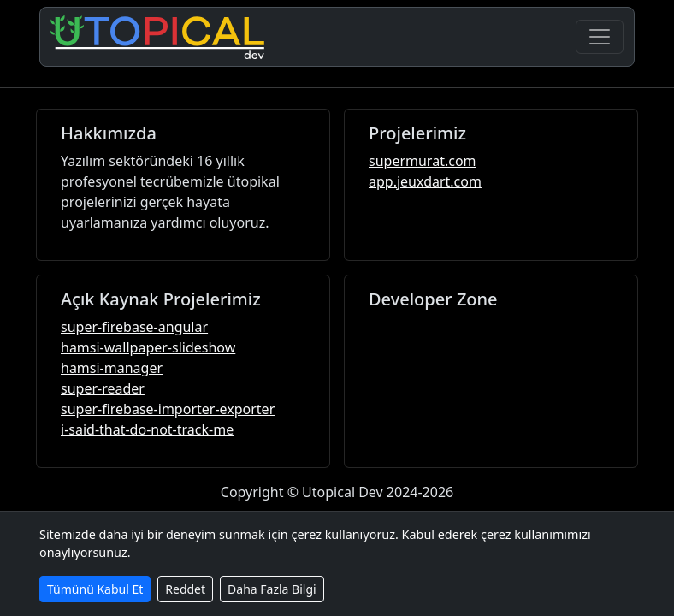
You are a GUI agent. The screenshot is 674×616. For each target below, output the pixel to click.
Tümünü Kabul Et (95, 589)
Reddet (185, 589)
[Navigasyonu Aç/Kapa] (600, 37)
